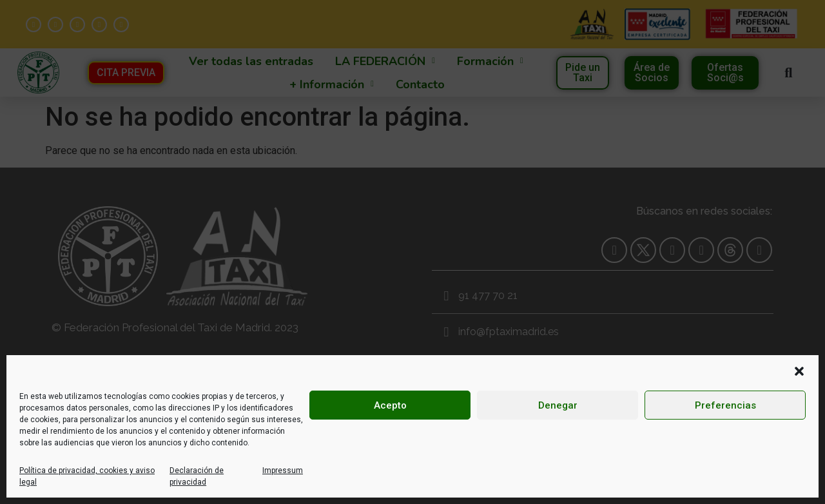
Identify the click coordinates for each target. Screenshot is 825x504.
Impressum (283, 470)
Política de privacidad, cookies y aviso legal (87, 476)
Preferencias (725, 405)
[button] (799, 371)
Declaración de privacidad (197, 476)
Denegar (558, 405)
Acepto (390, 405)
